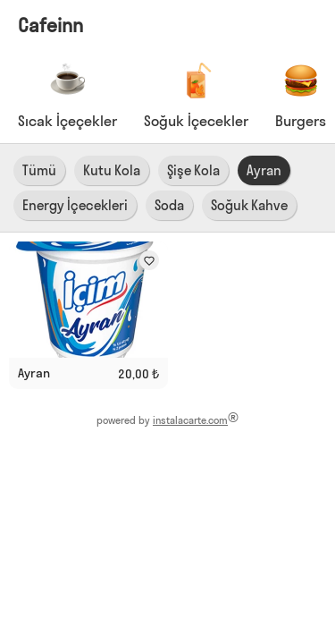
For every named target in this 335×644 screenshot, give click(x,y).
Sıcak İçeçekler (67, 121)
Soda (169, 205)
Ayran (264, 170)
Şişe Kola (193, 170)
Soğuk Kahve (249, 205)
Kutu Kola (112, 170)
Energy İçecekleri (75, 205)
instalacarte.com (190, 420)
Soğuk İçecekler (196, 121)
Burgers (301, 121)
